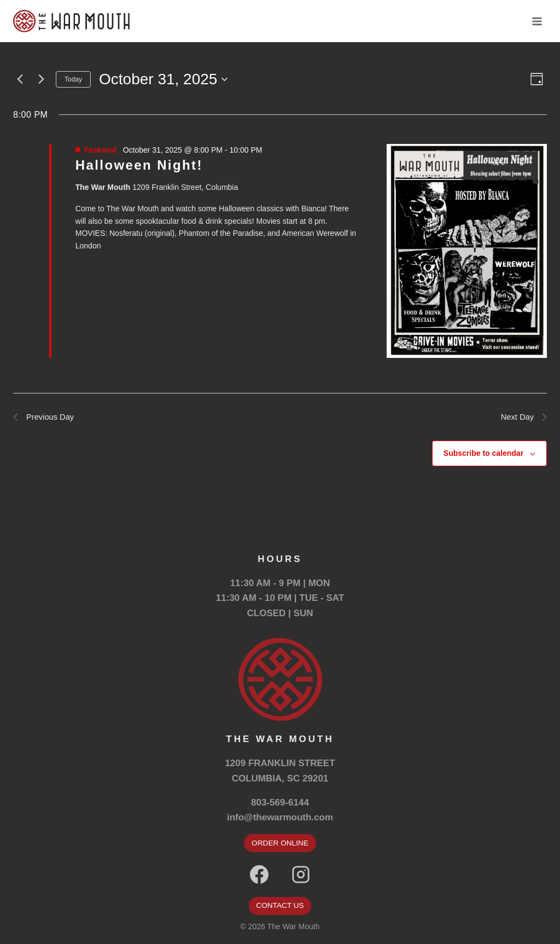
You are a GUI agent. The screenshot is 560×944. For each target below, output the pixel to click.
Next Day (522, 418)
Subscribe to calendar (483, 455)
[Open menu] (537, 21)
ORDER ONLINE (280, 843)
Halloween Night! (139, 165)
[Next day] (41, 79)
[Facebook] (259, 874)
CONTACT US (280, 906)
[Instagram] (301, 874)
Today (73, 79)
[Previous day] (20, 79)
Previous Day (46, 418)
